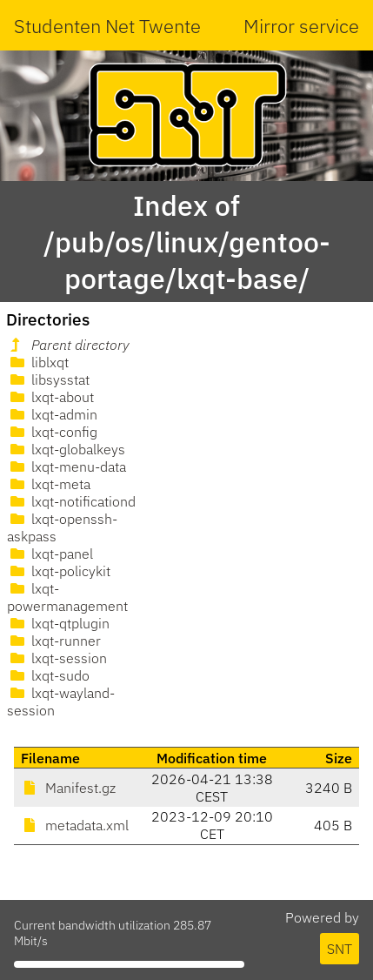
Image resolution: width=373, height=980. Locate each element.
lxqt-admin (52, 414)
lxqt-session (57, 658)
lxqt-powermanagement (67, 597)
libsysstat (48, 379)
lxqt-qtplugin (58, 623)
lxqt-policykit (59, 571)
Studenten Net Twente (107, 26)
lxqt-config (52, 432)
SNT (340, 949)
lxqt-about (50, 397)
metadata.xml (75, 825)
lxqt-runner (54, 641)
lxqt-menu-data (67, 467)
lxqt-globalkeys (66, 449)
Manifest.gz (68, 788)
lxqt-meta (49, 484)
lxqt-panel (50, 554)
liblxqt (38, 362)
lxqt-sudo (48, 675)
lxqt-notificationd (71, 501)
